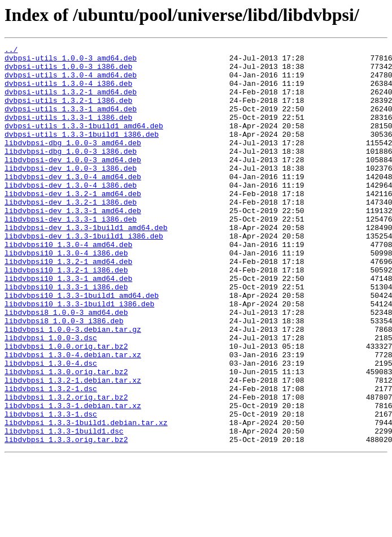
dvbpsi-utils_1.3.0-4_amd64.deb (71, 81)
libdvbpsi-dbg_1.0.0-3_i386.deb (71, 173)
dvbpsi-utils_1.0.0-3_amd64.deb (71, 61)
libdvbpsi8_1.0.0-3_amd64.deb (66, 366)
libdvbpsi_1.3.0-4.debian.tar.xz (73, 417)
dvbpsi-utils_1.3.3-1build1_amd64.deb (84, 142)
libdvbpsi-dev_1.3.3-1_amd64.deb (73, 244)
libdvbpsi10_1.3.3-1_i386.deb (66, 336)
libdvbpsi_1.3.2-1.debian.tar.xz (73, 448)
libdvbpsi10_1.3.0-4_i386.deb (66, 295)
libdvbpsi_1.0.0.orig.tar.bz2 (66, 407)
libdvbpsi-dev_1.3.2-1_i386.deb (71, 234)
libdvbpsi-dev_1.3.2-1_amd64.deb (73, 224)
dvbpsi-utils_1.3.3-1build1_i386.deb (82, 153)
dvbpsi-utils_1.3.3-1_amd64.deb (71, 122)
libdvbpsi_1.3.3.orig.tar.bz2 (66, 519)
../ (11, 51)
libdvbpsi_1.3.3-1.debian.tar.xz (73, 478)
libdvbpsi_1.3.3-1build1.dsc (64, 509)
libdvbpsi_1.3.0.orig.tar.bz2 (66, 438)
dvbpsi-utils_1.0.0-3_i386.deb (68, 71)
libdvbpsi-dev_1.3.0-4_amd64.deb (73, 203)
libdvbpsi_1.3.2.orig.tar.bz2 (66, 468)
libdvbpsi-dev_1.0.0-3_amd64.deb (73, 183)
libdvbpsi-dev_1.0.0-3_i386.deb (71, 193)
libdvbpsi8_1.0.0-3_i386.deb (64, 376)
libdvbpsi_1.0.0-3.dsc (51, 397)
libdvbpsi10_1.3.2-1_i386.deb (66, 315)
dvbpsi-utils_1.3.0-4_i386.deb (68, 92)
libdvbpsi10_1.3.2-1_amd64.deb (68, 305)
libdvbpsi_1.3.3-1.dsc (51, 488)
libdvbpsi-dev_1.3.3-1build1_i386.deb (84, 275)
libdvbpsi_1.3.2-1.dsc (51, 458)
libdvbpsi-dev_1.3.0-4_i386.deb (71, 214)
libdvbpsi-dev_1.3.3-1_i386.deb (71, 254)
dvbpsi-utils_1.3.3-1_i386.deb (68, 132)
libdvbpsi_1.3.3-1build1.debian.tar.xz (86, 499)
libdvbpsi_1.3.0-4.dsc (51, 427)
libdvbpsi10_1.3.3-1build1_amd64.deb (82, 346)
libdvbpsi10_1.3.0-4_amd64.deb (68, 285)
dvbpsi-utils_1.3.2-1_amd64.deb (71, 102)
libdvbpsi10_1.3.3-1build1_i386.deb (79, 356)
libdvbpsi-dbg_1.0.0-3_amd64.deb (73, 163)
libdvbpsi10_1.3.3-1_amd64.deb (68, 326)
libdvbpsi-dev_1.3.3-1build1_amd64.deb (86, 265)
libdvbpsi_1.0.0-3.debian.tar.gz (73, 387)
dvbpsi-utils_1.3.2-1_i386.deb (68, 112)
